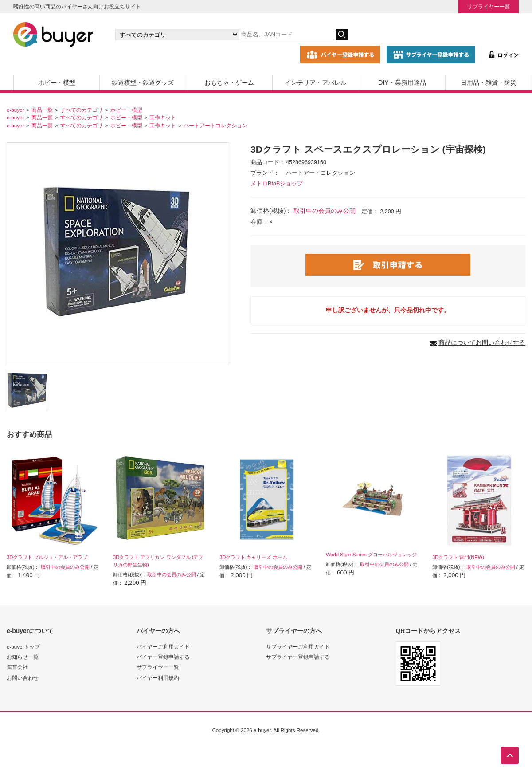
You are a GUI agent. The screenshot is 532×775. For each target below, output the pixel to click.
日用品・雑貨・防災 (489, 83)
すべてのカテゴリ (82, 110)
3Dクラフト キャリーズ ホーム (253, 557)
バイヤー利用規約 (158, 678)
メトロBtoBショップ (277, 184)
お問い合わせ (23, 678)
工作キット (163, 117)
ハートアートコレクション (215, 125)
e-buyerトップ (23, 647)
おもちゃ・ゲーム (229, 83)
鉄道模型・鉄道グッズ (143, 83)
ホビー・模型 (57, 83)
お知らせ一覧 (23, 657)
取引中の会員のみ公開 (325, 211)
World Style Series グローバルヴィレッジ (371, 555)
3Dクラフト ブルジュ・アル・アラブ (47, 557)
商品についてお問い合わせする (482, 342)
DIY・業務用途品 (402, 83)
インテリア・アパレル (316, 83)
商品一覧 (42, 110)
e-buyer (15, 110)
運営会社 (17, 667)
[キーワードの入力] (287, 35)
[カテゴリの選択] (177, 35)
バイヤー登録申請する (163, 657)
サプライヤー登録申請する (298, 657)
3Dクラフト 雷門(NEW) (458, 557)
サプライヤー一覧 (489, 6)
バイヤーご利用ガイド (163, 647)
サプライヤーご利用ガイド (298, 647)
